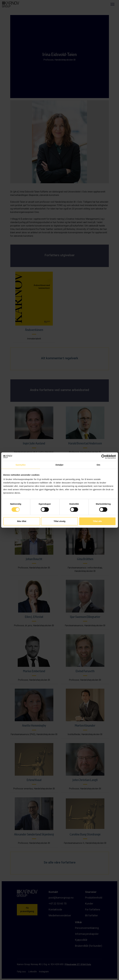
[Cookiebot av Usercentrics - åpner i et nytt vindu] (103, 457)
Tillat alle (97, 521)
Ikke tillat (22, 521)
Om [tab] (98, 465)
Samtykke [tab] (21, 465)
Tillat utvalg (59, 521)
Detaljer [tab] (60, 465)
